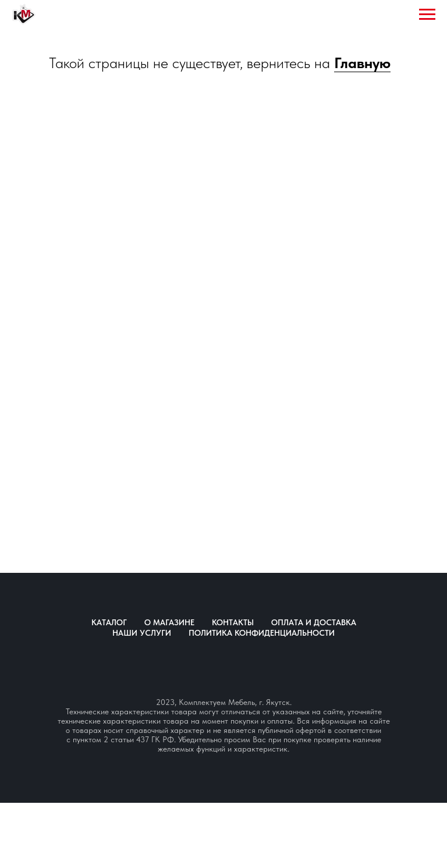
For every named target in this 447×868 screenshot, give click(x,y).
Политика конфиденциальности (262, 633)
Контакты (233, 622)
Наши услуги (142, 633)
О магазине (169, 622)
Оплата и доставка (314, 622)
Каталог (109, 622)
